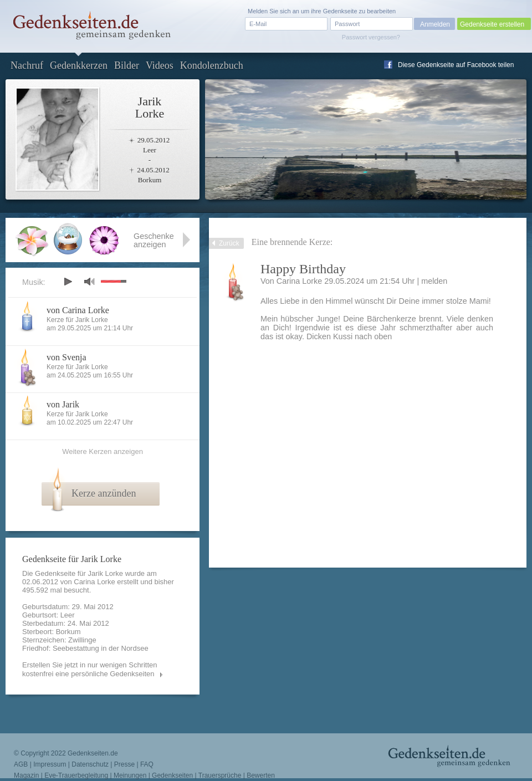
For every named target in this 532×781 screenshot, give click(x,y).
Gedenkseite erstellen (492, 24)
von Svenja (66, 357)
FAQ (147, 764)
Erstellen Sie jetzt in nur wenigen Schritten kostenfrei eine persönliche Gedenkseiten (90, 669)
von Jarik (63, 404)
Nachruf (27, 65)
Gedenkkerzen (79, 65)
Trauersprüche (220, 775)
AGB (21, 764)
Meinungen (130, 775)
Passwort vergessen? (371, 37)
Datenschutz (90, 764)
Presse (124, 764)
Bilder (127, 65)
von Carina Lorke (78, 310)
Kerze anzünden (104, 493)
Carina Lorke (94, 582)
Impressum (50, 764)
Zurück (229, 243)
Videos (160, 65)
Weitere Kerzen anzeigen (103, 451)
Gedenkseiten (172, 775)
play (68, 282)
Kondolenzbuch (212, 65)
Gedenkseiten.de (93, 753)
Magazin (26, 775)
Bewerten (261, 775)
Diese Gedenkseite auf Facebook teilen (456, 65)
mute (89, 281)
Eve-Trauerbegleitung (76, 775)
